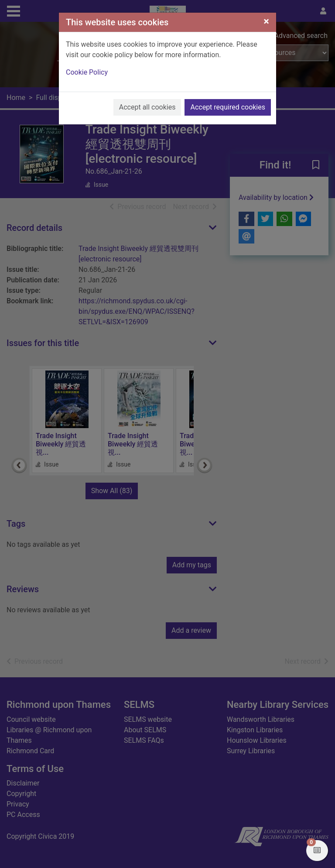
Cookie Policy (87, 72)
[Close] (266, 21)
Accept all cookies (147, 107)
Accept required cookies (228, 107)
